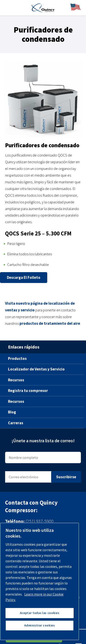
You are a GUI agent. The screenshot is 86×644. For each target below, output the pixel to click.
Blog (12, 412)
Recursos (16, 380)
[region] (40, 581)
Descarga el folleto (24, 277)
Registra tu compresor (28, 391)
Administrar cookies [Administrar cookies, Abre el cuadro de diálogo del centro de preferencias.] (39, 625)
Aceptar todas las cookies (40, 613)
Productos (17, 358)
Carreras (16, 423)
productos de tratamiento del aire (50, 323)
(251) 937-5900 (39, 521)
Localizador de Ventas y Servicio (36, 369)
